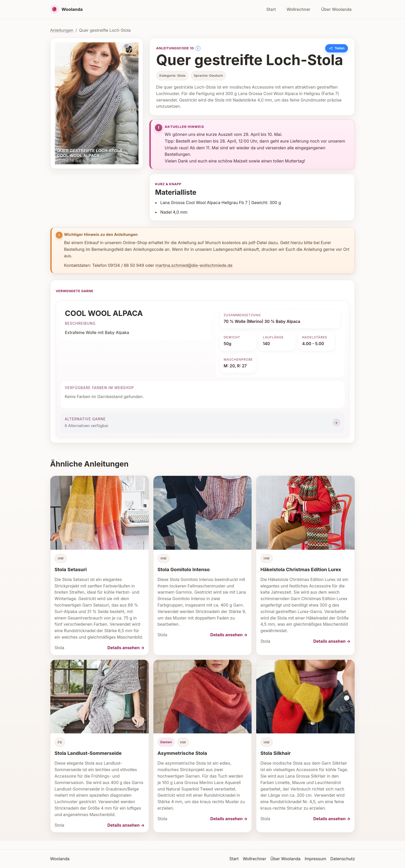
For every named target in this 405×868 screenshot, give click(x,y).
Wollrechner (298, 9)
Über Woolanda (336, 9)
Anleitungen (62, 30)
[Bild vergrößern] (97, 103)
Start (271, 9)
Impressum (315, 859)
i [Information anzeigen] (198, 48)
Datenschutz (343, 859)
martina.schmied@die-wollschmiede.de (194, 265)
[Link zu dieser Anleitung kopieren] (337, 48)
